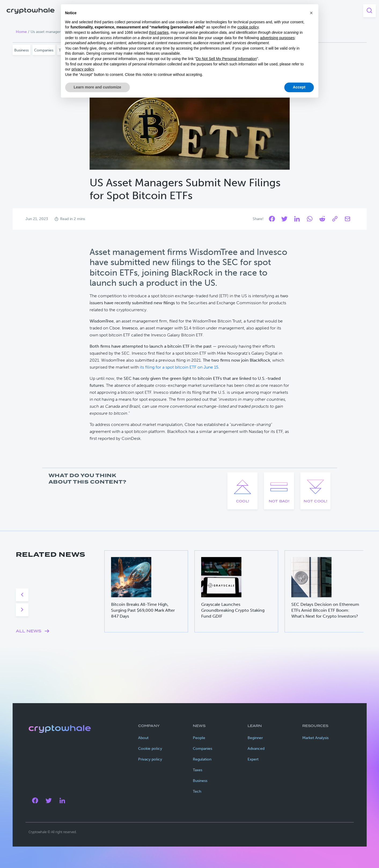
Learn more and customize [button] (97, 87)
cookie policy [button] (248, 27)
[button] (311, 13)
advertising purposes (277, 38)
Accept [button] (299, 87)
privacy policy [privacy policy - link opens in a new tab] (83, 69)
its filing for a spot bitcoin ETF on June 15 (179, 367)
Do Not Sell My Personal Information (226, 59)
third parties (159, 32)
